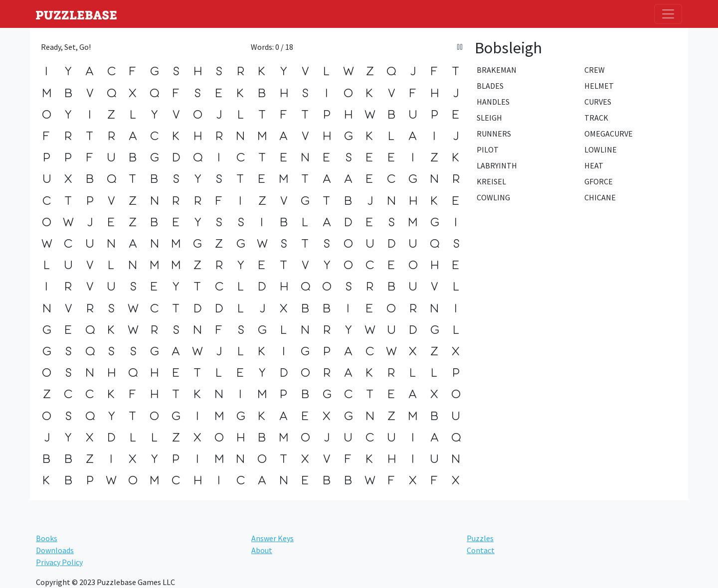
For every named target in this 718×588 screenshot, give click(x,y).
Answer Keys (272, 538)
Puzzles (480, 538)
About (262, 550)
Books (47, 538)
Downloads (55, 550)
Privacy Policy (59, 562)
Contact (481, 550)
